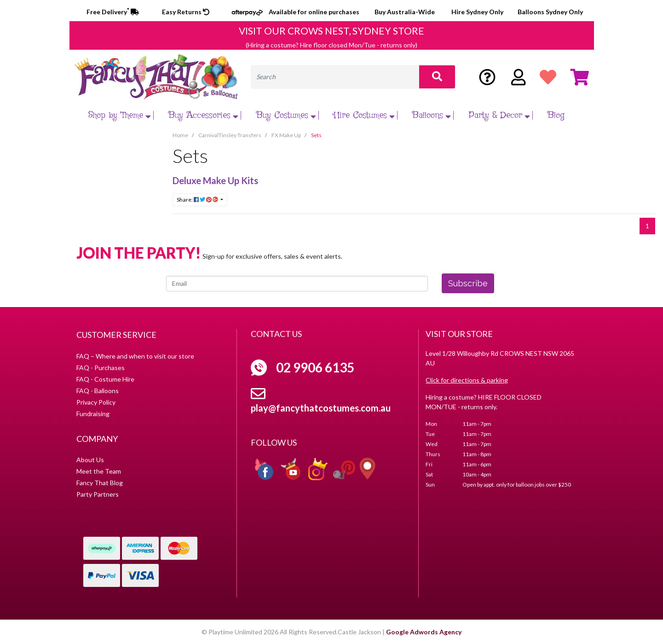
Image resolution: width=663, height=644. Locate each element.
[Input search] (335, 77)
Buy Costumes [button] (287, 115)
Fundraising (93, 414)
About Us (90, 460)
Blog (556, 115)
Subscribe (468, 283)
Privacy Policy (96, 402)
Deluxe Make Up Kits (215, 180)
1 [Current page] (647, 226)
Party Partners (98, 494)
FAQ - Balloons (98, 391)
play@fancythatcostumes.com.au (321, 408)
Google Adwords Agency (424, 632)
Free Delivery (113, 12)
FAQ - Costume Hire (105, 379)
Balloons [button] (433, 115)
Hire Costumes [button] (365, 115)
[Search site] (437, 77)
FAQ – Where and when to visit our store (135, 356)
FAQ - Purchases (101, 368)
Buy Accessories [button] (205, 115)
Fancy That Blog (100, 483)
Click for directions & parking (467, 380)
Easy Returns (186, 12)
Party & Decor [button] (501, 115)
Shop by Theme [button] (121, 115)
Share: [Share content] (198, 200)
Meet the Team (99, 471)
